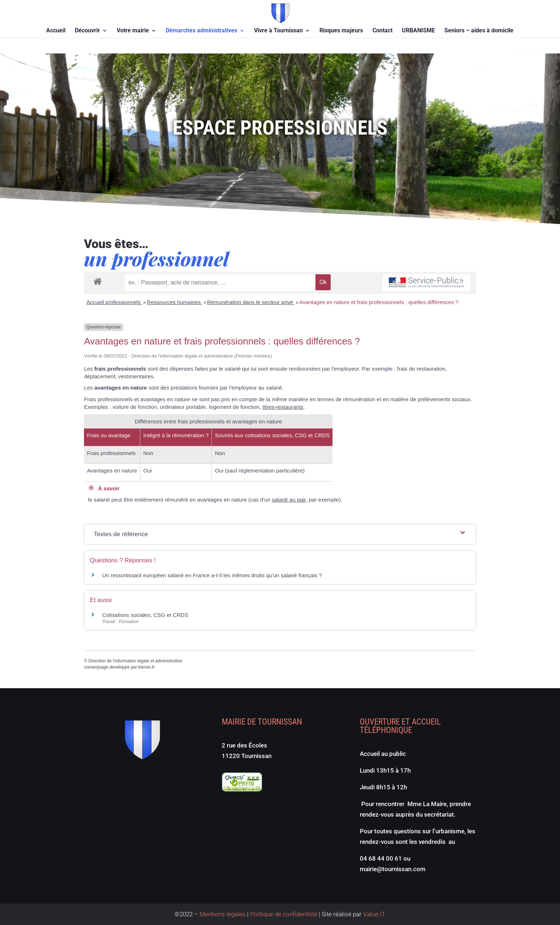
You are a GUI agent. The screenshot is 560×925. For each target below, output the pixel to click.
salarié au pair (289, 500)
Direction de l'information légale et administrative (135, 661)
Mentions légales (223, 914)
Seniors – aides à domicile (479, 31)
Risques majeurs (341, 31)
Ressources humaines (175, 302)
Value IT (373, 914)
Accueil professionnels (114, 302)
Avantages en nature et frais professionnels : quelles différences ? (379, 302)
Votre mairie (133, 31)
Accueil (56, 31)
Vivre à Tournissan (278, 31)
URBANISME (418, 31)
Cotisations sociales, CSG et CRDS (145, 615)
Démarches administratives (202, 31)
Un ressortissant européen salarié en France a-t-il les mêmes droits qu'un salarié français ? (212, 575)
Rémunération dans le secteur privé (251, 302)
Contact (382, 31)
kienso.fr (147, 667)
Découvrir (87, 31)
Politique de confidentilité (284, 914)
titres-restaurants (283, 407)
